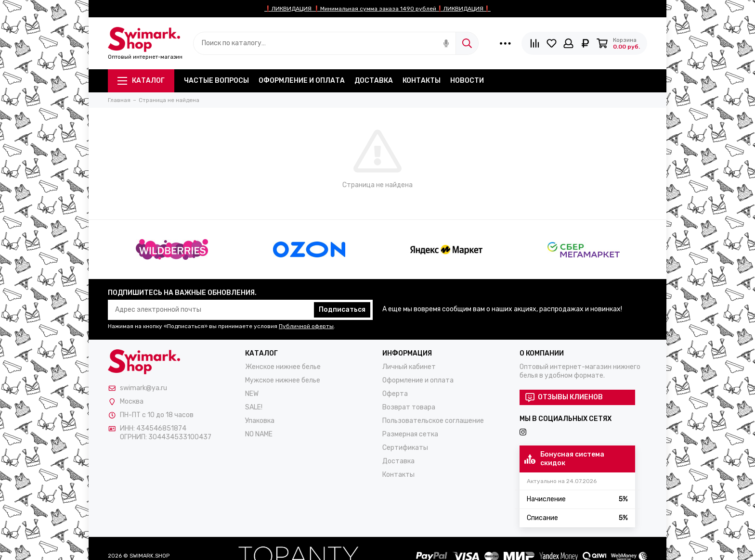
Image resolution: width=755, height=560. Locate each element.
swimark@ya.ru (143, 388)
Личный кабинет (409, 367)
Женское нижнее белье (283, 367)
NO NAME (259, 434)
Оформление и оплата (302, 81)
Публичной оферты (306, 326)
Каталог (141, 81)
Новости (467, 81)
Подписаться (342, 310)
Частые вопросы (216, 81)
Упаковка (260, 421)
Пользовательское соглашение (433, 421)
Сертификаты (405, 448)
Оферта (395, 394)
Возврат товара (409, 407)
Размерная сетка (410, 434)
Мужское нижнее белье (283, 380)
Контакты (422, 81)
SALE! (254, 407)
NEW (252, 394)
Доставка (374, 81)
